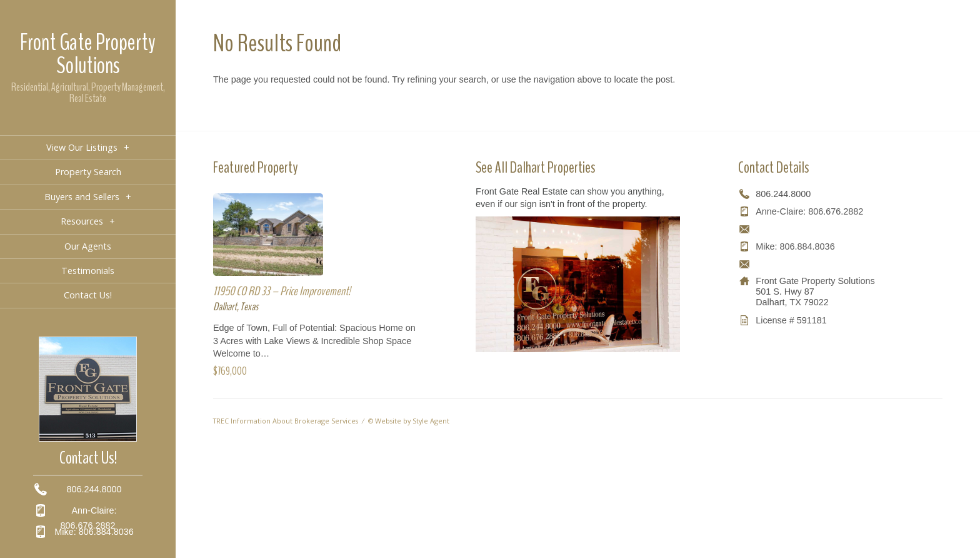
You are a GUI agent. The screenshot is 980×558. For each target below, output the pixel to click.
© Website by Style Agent (409, 421)
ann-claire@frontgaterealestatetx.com (831, 229)
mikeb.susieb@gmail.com (807, 264)
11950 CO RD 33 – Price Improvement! (282, 291)
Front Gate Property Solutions (88, 54)
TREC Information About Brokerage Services (286, 421)
